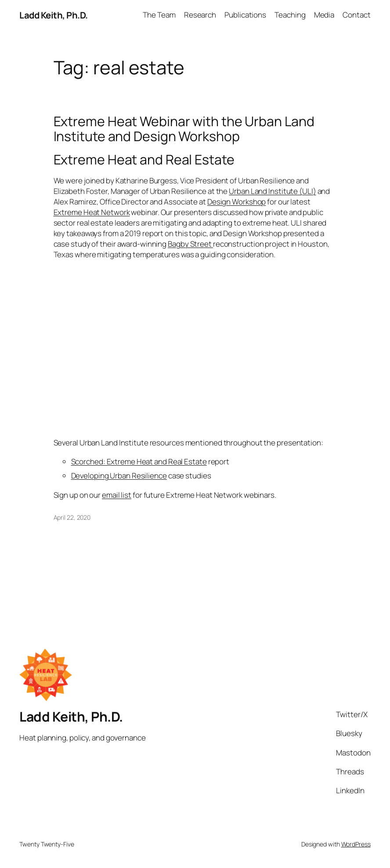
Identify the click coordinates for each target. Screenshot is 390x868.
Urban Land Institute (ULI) (272, 191)
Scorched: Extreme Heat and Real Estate (139, 461)
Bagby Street (190, 244)
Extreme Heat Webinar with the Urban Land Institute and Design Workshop (184, 129)
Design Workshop (237, 202)
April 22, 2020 (72, 517)
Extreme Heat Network (92, 212)
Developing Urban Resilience (119, 476)
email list (117, 495)
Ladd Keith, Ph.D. (54, 15)
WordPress (356, 844)
